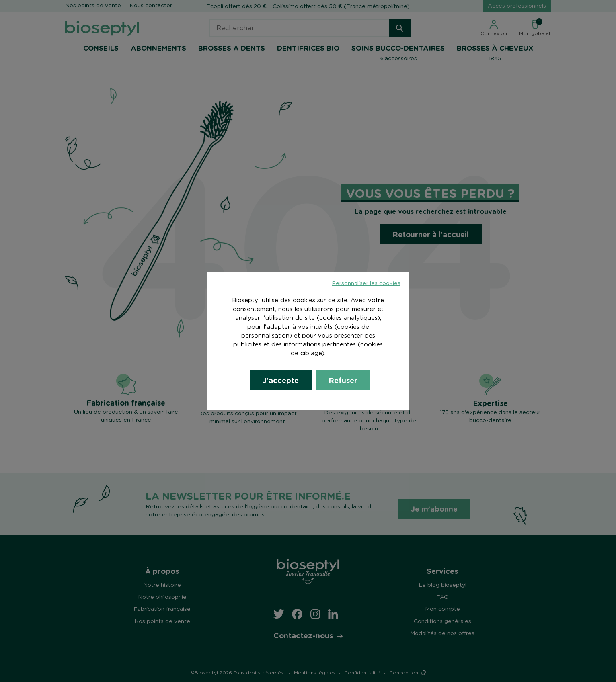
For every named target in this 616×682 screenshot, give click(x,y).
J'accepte (281, 380)
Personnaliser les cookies (366, 283)
